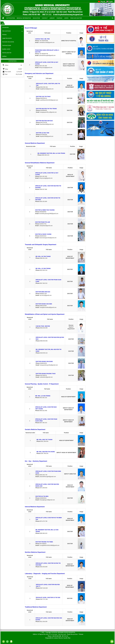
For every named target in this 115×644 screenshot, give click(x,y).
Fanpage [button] (59, 18)
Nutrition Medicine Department (35, 552)
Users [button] (66, 18)
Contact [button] (45, 18)
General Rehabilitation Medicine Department (40, 163)
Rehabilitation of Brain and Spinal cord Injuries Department (45, 314)
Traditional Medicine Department (36, 607)
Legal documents (7, 38)
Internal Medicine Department (35, 507)
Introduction (5, 27)
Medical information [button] (24, 18)
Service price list (7, 53)
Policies (4, 35)
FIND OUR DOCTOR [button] (76, 18)
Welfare (4, 56)
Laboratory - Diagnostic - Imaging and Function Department (45, 574)
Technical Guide (7, 45)
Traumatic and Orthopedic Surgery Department (41, 245)
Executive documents (8, 42)
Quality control (6, 49)
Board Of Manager (31, 28)
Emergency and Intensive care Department (39, 73)
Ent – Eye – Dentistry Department (36, 461)
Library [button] (52, 18)
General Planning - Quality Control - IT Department (42, 384)
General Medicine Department (35, 143)
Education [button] (36, 18)
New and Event (6, 31)
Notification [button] (11, 18)
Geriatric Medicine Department (35, 429)
